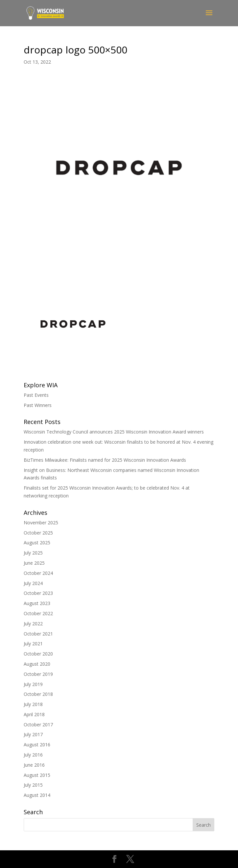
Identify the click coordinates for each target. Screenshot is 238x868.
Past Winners (38, 405)
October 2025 (38, 533)
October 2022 (38, 613)
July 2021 (33, 644)
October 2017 (38, 725)
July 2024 (33, 583)
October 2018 (38, 694)
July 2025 (33, 553)
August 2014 (37, 795)
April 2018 (34, 714)
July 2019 (33, 684)
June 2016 (34, 765)
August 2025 (37, 543)
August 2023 (37, 603)
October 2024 (38, 573)
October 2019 (38, 674)
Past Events (36, 395)
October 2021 (38, 634)
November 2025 (41, 523)
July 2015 (33, 785)
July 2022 (33, 624)
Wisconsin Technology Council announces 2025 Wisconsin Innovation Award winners (114, 432)
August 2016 (37, 745)
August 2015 (37, 775)
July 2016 (33, 755)
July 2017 (33, 734)
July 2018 (33, 704)
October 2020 (38, 654)
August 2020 (37, 664)
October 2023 (38, 593)
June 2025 (34, 563)
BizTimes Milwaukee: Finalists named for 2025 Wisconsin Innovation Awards (105, 460)
